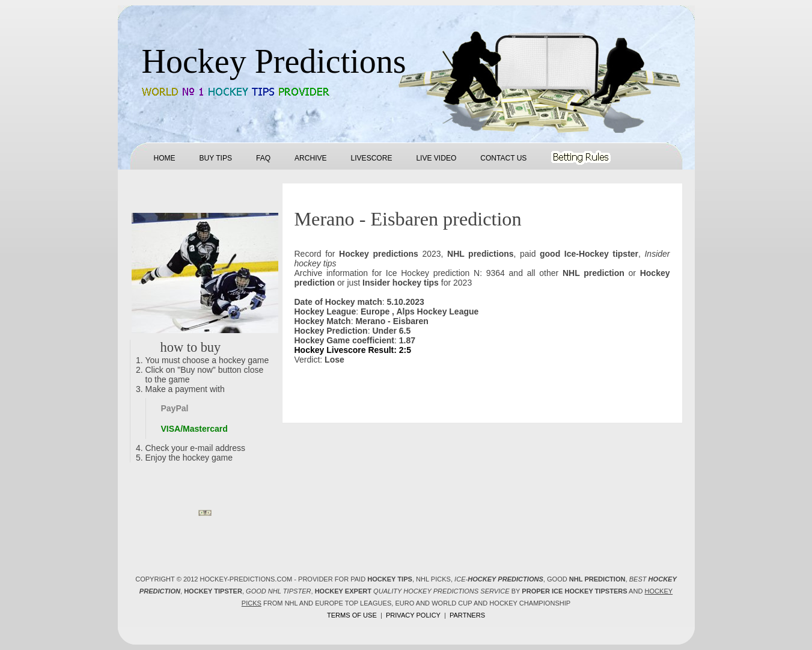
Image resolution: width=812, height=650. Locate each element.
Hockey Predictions (274, 61)
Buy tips (216, 158)
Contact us (503, 158)
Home (165, 158)
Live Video (436, 158)
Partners (467, 615)
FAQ (263, 158)
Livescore (372, 158)
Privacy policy (413, 615)
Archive (310, 158)
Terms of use (352, 615)
